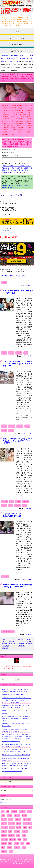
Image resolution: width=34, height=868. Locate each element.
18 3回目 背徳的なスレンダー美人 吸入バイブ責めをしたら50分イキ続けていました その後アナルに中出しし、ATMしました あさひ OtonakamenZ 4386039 (16, 700)
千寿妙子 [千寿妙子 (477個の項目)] (25, 831)
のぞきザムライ (26, 433)
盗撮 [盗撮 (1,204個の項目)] (28, 843)
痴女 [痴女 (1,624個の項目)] (22, 843)
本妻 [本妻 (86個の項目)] (19, 839)
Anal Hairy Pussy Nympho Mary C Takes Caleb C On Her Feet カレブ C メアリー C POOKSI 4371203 (16, 707)
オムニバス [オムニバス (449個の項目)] (27, 819)
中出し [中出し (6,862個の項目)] (4, 831)
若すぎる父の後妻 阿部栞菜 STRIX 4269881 (13, 695)
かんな (4, 282)
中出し (18, 501)
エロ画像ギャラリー (17, 51)
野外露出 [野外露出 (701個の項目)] (17, 847)
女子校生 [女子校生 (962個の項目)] (11, 835)
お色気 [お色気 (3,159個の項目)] (30, 811)
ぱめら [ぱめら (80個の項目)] (9, 815)
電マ (11, 505)
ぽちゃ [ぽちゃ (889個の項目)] (24, 815)
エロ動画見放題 (17, 45)
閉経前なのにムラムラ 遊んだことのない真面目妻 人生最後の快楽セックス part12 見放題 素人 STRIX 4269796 (16, 691)
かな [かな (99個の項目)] (3, 815)
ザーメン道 (28, 356)
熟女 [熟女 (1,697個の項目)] (10, 843)
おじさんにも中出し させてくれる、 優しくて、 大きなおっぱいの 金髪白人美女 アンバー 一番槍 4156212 (16, 751)
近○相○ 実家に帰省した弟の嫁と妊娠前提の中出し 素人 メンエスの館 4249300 (17, 759)
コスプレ (20, 426)
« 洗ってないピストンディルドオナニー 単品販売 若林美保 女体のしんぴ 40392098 (8, 644)
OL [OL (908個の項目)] (3, 811)
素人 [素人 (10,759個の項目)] (3, 847)
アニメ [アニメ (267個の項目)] (11, 819)
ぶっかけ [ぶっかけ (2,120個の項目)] (17, 815)
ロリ (12, 501)
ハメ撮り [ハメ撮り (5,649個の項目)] (5, 827)
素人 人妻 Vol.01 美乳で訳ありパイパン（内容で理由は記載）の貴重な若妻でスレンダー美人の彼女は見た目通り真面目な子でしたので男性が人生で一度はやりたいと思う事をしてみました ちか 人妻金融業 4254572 (17, 738)
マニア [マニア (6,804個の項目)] (12, 827)
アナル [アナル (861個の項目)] (4, 819)
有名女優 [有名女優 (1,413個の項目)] (13, 839)
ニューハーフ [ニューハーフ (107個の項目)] (28, 823)
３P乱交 (17, 505)
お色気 (4, 353)
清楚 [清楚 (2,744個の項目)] (25, 839)
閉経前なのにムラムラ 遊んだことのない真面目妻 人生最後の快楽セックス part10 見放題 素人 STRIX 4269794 (16, 765)
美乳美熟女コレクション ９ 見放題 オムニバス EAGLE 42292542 (15, 712)
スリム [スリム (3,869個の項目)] (19, 823)
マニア (11, 353)
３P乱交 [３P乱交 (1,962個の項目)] (4, 851)
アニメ (4, 426)
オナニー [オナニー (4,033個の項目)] (18, 819)
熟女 (26, 353)
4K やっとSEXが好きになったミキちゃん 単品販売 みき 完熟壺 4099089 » (25, 643)
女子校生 (26, 501)
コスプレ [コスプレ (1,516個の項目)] (11, 823)
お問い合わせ (3, 802)
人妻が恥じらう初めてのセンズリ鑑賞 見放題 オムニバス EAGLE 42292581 (16, 725)
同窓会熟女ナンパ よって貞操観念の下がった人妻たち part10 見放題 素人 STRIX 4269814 (15, 730)
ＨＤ (24, 505)
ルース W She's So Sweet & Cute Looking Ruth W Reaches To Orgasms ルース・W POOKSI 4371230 (16, 770)
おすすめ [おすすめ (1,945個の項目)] (14, 811)
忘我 (17, 61)
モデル (4, 430)
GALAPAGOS (27, 579)
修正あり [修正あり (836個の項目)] (17, 831)
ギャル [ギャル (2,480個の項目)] (4, 823)
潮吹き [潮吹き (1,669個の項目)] (4, 843)
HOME (17, 32)
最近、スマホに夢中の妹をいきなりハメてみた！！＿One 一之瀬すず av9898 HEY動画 (17, 441)
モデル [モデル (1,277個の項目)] (19, 827)
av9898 (29, 508)
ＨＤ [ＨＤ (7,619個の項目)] (11, 851)
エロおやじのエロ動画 (17, 38)
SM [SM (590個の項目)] (8, 811)
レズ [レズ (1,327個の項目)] (25, 827)
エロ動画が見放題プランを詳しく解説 (14, 276)
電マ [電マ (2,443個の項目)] (24, 847)
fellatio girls (5, 576)
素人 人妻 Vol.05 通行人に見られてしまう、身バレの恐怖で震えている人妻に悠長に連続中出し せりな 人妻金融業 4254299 (16, 718)
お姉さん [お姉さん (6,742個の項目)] (22, 811)
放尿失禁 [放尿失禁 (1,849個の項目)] (5, 839)
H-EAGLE (28, 635)
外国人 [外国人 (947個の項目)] (4, 835)
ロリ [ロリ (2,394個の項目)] (30, 827)
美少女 (11, 430)
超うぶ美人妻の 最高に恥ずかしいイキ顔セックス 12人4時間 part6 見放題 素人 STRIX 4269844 (16, 745)
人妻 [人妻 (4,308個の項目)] (10, 831)
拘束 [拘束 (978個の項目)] (24, 835)
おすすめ (5, 501)
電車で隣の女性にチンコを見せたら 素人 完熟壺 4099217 (16, 755)
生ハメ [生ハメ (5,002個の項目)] (16, 843)
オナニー (12, 426)
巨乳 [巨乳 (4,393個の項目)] (18, 835)
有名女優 (19, 353)
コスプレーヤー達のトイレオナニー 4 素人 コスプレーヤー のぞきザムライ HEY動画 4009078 (18, 364)
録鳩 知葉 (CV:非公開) (8, 632)
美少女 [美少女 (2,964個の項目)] (9, 847)
